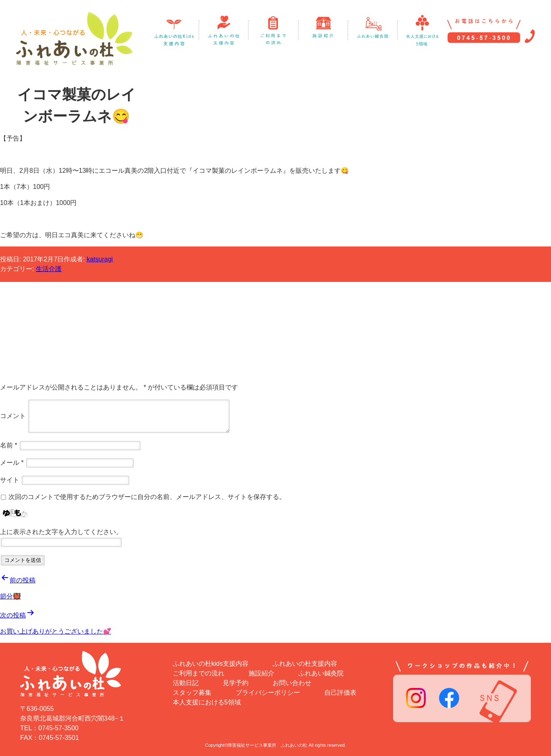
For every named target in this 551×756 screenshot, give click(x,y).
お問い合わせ (292, 683)
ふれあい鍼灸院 (321, 673)
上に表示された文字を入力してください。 (61, 532)
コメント (13, 415)
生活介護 (49, 269)
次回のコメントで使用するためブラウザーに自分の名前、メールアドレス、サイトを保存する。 (147, 497)
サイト (10, 479)
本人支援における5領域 (207, 702)
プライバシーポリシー (268, 693)
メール (12, 462)
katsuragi (100, 259)
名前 (9, 445)
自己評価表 (340, 693)
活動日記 (186, 683)
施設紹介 (261, 673)
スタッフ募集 (192, 693)
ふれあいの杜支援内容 (305, 664)
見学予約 (236, 683)
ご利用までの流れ (199, 673)
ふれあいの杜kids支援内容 (211, 664)
